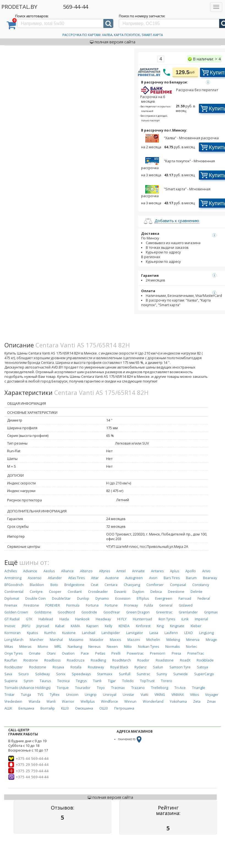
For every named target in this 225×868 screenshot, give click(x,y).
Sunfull (125, 674)
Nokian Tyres (149, 647)
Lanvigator (135, 633)
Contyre (36, 592)
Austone (112, 578)
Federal (204, 598)
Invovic (10, 626)
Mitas (9, 647)
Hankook (82, 619)
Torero (167, 681)
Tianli (97, 681)
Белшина (26, 708)
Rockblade (205, 660)
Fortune (111, 605)
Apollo (191, 571)
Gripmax (211, 612)
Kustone (69, 633)
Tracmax (118, 688)
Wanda (34, 701)
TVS (40, 695)
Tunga (26, 695)
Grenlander (188, 612)
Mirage (211, 640)
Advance (30, 571)
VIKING (160, 695)
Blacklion (37, 585)
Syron (28, 681)
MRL (58, 647)
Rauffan (11, 660)
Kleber (196, 626)
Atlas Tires (76, 578)
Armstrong (13, 578)
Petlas (100, 653)
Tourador (83, 688)
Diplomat (12, 598)
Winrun (130, 701)
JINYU (26, 626)
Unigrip (91, 695)
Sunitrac (143, 674)
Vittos (194, 695)
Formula (73, 605)
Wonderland (153, 701)
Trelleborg (160, 688)
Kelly (109, 626)
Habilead (46, 619)
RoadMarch (122, 660)
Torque (63, 688)
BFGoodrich (14, 585)
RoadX (185, 660)
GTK (29, 619)
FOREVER (53, 605)
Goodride (89, 612)
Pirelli (116, 653)
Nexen (112, 647)
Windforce (109, 701)
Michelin (153, 640)
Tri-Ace (180, 688)
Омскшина (84, 708)
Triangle (199, 688)
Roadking (98, 660)
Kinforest (143, 626)
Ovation (68, 653)
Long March (14, 640)
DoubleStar (61, 598)
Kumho (50, 633)
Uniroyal (110, 695)
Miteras (25, 647)
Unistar (128, 695)
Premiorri (158, 653)
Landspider (111, 633)
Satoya (202, 667)
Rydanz (141, 667)
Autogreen (134, 578)
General (166, 605)
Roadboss (52, 660)
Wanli (51, 701)
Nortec (191, 647)
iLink (185, 619)
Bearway (210, 578)
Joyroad (43, 626)
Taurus (45, 681)
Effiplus (143, 598)
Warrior (68, 701)
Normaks (172, 647)
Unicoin (72, 695)
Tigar (112, 681)
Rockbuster (14, 667)
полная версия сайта (113, 42)
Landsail (89, 633)
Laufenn (171, 633)
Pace (85, 653)
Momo (43, 647)
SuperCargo (204, 674)
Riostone (31, 660)
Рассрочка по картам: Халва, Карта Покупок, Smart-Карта (113, 35)
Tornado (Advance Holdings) (27, 688)
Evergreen (164, 598)
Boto (54, 585)
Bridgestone (74, 585)
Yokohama (178, 701)
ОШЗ (104, 708)
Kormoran (13, 633)
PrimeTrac (196, 653)
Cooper (55, 592)
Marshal (56, 640)
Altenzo (86, 571)
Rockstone (38, 667)
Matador (97, 640)
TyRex (55, 695)
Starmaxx (105, 674)
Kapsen (92, 626)
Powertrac (135, 653)
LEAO (189, 633)
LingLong (206, 633)
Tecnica (63, 681)
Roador (143, 660)
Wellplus (88, 701)
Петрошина (124, 708)
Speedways (81, 674)
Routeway (96, 667)
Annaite (138, 571)
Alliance (67, 571)
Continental (14, 592)
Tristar (9, 695)
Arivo (206, 571)
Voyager (212, 695)
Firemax (11, 605)
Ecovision (123, 598)
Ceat (94, 585)
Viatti (144, 695)
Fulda (149, 605)
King (160, 626)
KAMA (75, 626)
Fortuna (92, 605)
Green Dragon (138, 612)
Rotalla (76, 667)
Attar (95, 578)
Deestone (176, 592)
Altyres (105, 571)
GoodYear (112, 612)
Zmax (211, 701)
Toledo (128, 681)
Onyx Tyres (13, 653)
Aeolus (49, 571)
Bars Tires (172, 578)
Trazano (138, 688)
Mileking (173, 640)
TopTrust (147, 681)
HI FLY (122, 619)
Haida (64, 619)
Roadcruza (76, 660)
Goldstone (43, 612)
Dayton (138, 592)
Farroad (185, 598)
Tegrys (81, 681)
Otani (51, 653)
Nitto (128, 647)
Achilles (11, 571)
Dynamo (102, 598)
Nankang (75, 647)
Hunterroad (142, 619)
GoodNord (66, 612)
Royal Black (119, 667)
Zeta (197, 701)
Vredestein (13, 701)
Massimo (76, 640)
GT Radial (12, 619)
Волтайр (48, 708)
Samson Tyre (180, 667)
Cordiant (75, 592)
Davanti (120, 592)
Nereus (94, 647)
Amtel (121, 571)
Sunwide (181, 674)
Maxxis (115, 640)
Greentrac (164, 612)
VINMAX (178, 695)
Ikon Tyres (167, 619)
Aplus (175, 571)
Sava (8, 674)
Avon (153, 578)
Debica (156, 592)
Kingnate (177, 626)
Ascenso (35, 578)
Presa (176, 653)
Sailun (158, 667)
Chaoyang (132, 585)
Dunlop (83, 598)
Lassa (154, 633)
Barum (191, 578)
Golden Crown (16, 612)
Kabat (60, 626)
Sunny (162, 674)
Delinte (197, 592)
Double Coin (35, 598)
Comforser (155, 585)
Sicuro (24, 674)
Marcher (37, 640)
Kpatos (32, 633)
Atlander (55, 578)
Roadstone (165, 660)
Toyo (101, 688)
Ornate (35, 653)
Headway (103, 619)
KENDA (124, 626)
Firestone (31, 605)
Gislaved (186, 605)
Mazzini (134, 640)
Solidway (42, 674)
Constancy (201, 585)
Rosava (58, 667)
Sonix (61, 674)
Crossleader (98, 592)
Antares (157, 571)
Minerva (193, 640)
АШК (8, 708)
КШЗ (65, 708)
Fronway (131, 605)
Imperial (201, 619)
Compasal (178, 585)
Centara (111, 585)
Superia (11, 681)
